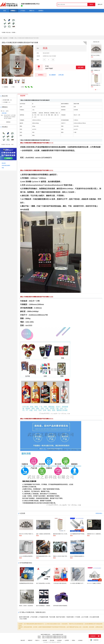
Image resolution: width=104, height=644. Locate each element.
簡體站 (73, 640)
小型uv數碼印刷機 (94, 617)
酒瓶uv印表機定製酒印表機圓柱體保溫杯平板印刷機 (54, 636)
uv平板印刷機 (34, 617)
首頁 (1, 38)
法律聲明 (67, 640)
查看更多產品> (99, 513)
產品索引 (4, 163)
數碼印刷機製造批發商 (58, 635)
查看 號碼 (81, 67)
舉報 (13, 87)
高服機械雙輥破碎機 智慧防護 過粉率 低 (29, 583)
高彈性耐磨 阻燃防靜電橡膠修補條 (61, 606)
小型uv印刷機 (23, 619)
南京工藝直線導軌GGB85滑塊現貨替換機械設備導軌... (49, 583)
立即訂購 (61, 75)
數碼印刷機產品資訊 (46, 635)
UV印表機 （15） (7, 102)
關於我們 (23, 640)
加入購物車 (52, 75)
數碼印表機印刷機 (24, 617)
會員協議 (59, 640)
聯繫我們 (30, 640)
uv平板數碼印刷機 (43, 617)
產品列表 (5, 38)
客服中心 (37, 640)
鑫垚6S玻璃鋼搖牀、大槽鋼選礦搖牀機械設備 (47, 606)
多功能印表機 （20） (8, 100)
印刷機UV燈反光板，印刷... (8, 145)
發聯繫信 (41, 75)
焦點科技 (54, 642)
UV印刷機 (77, 617)
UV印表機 (11, 38)
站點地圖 (45, 640)
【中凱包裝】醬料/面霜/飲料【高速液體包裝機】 (64, 583)
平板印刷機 (52, 617)
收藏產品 (5, 87)
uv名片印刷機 (85, 617)
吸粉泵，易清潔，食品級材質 (26, 606)
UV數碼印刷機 (70, 617)
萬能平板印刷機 (60, 617)
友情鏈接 (80, 640)
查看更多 (8, 122)
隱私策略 (52, 640)
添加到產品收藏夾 (6, 165)
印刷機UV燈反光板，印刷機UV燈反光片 (11, 32)
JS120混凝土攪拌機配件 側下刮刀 (78, 583)
